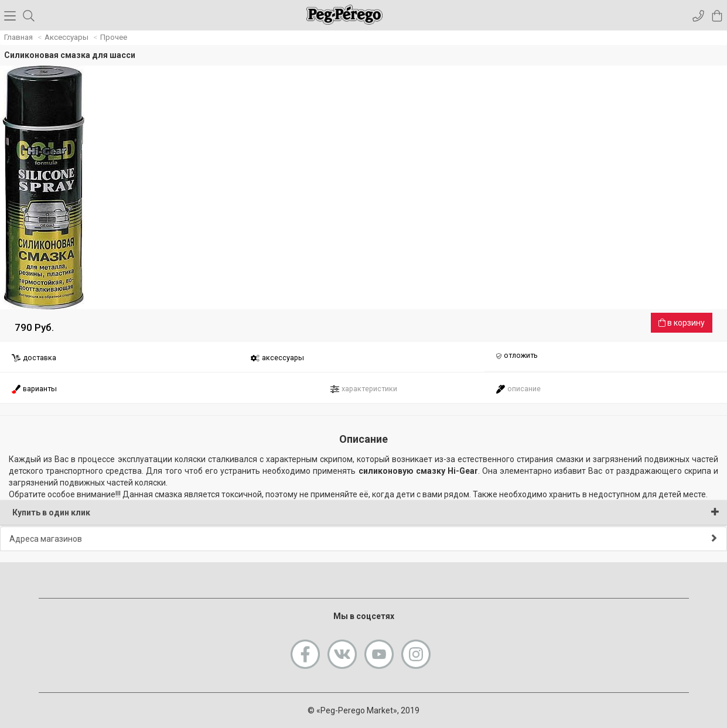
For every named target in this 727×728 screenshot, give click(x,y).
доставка (34, 358)
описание (518, 389)
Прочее (114, 37)
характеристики (363, 389)
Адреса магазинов (363, 539)
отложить (517, 356)
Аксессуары (66, 37)
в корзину (682, 323)
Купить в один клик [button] (366, 512)
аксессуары (277, 358)
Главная (18, 37)
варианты (34, 389)
